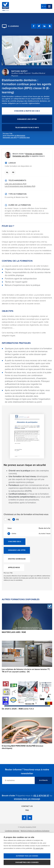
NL (44, 6)
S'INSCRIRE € (15, 542)
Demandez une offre (21, 156)
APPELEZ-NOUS (14, 568)
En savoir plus (38, 848)
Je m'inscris (43, 780)
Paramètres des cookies (27, 862)
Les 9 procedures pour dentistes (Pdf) (20, 186)
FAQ (27, 810)
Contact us (27, 806)
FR (13, 172)
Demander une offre (10, 138)
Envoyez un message (34, 154)
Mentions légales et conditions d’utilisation (35, 831)
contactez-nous (24, 138)
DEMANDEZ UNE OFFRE (27, 119)
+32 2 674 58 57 (41, 796)
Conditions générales (12, 831)
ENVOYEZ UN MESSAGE (17, 559)
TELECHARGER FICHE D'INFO (27, 128)
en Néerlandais (20, 136)
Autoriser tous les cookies (27, 856)
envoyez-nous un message (27, 799)
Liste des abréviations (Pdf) (16, 184)
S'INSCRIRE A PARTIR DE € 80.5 (27, 111)
